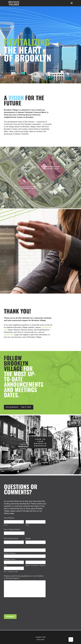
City (5, 565)
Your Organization (12, 529)
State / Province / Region (35, 565)
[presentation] (20, 607)
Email (29, 538)
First (6, 525)
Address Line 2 (10, 559)
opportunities (9, 335)
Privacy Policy (41, 640)
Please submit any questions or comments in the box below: (24, 577)
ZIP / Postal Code (11, 571)
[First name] (14, 522)
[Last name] (36, 522)
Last (27, 525)
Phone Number (11, 538)
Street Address (10, 553)
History (7, 513)
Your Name (10, 518)
